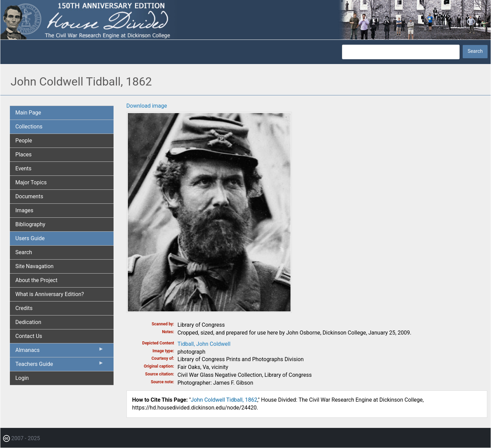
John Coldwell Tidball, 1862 (224, 400)
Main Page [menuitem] (28, 113)
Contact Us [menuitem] (29, 336)
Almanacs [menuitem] (60, 352)
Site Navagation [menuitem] (34, 266)
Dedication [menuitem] (28, 322)
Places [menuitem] (24, 155)
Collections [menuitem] (29, 127)
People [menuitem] (24, 141)
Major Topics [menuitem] (31, 182)
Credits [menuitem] (24, 308)
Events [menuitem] (23, 168)
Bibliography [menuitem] (30, 224)
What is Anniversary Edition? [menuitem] (50, 294)
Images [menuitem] (24, 210)
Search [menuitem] (24, 252)
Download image (147, 106)
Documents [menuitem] (29, 196)
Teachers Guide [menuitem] (60, 366)
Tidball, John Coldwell (204, 344)
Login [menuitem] (22, 378)
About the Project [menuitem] (36, 280)
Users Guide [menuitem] (30, 238)
